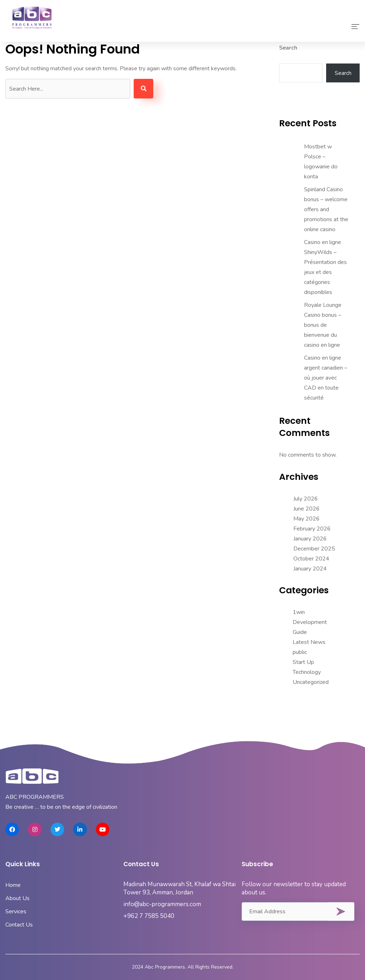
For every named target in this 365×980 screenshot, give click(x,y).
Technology (307, 672)
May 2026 (307, 519)
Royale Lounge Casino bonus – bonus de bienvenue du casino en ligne (323, 325)
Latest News (309, 642)
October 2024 (311, 559)
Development (310, 622)
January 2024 (310, 569)
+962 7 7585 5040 (149, 916)
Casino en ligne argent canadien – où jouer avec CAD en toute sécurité (326, 378)
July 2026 (306, 499)
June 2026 (307, 509)
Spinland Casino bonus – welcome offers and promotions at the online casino (326, 209)
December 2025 (314, 549)
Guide (300, 632)
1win (299, 612)
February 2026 (312, 529)
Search (288, 48)
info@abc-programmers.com (162, 904)
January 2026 (310, 539)
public (300, 652)
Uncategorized (311, 682)
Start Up (303, 662)
